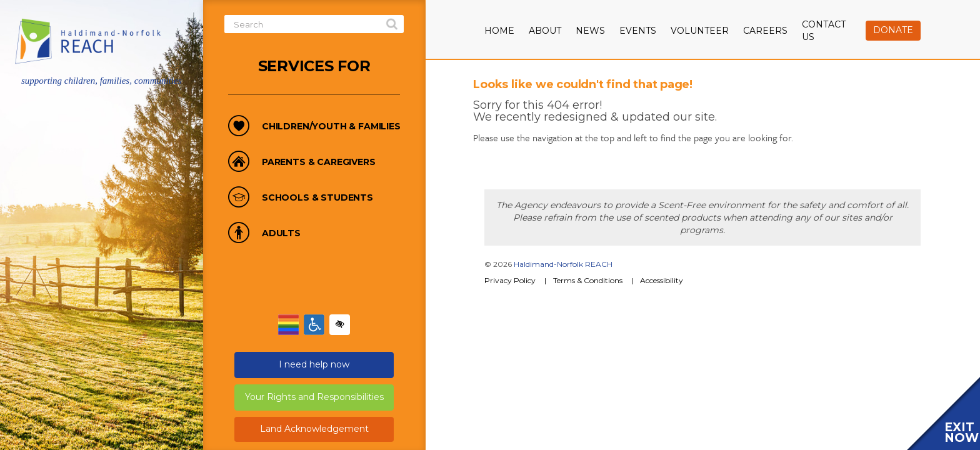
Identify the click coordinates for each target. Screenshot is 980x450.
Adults (281, 233)
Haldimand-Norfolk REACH (563, 264)
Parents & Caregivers (319, 162)
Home (499, 31)
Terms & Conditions (588, 280)
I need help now (314, 364)
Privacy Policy (510, 280)
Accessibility (662, 280)
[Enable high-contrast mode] (340, 325)
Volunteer (700, 31)
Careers (765, 31)
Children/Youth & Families (331, 127)
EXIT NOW (962, 432)
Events (638, 31)
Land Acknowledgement (314, 429)
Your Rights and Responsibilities (314, 397)
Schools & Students (317, 198)
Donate (893, 30)
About (545, 31)
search (392, 24)
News (590, 31)
